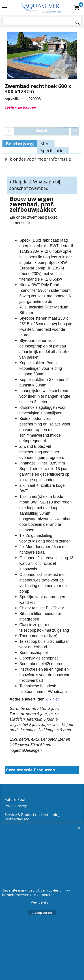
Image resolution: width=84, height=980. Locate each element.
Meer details (39, 902)
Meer (46, 144)
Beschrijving (20, 144)
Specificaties (53, 151)
